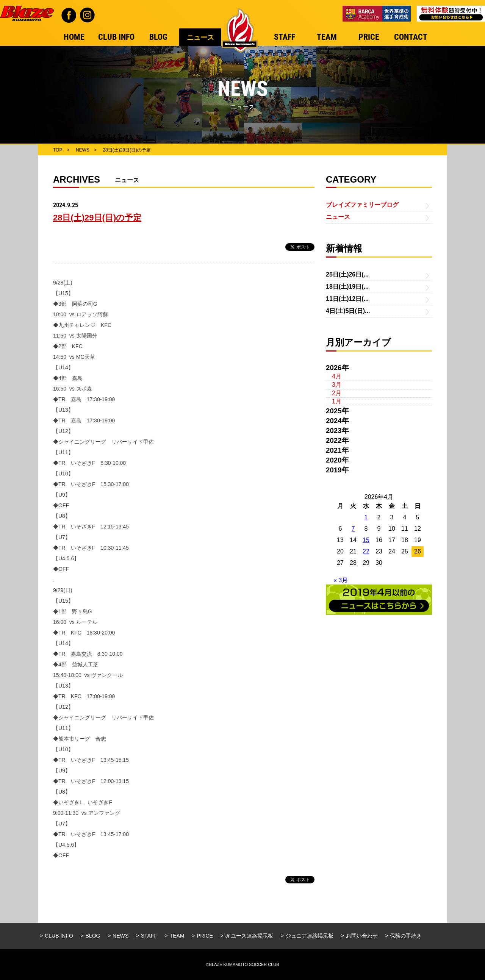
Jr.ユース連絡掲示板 (250, 936)
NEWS (120, 936)
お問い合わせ (362, 936)
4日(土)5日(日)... (348, 311)
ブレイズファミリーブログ (362, 205)
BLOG (93, 936)
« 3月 (341, 580)
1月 (337, 401)
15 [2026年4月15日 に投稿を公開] (366, 540)
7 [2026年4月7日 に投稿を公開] (353, 529)
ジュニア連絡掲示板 (310, 936)
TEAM (177, 936)
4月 (337, 376)
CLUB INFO (59, 936)
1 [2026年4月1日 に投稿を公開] (366, 517)
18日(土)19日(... (347, 287)
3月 (337, 385)
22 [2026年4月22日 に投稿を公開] (366, 551)
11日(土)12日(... (347, 299)
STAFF (149, 936)
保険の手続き (406, 936)
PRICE (205, 936)
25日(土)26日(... (347, 274)
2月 (337, 393)
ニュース (338, 217)
